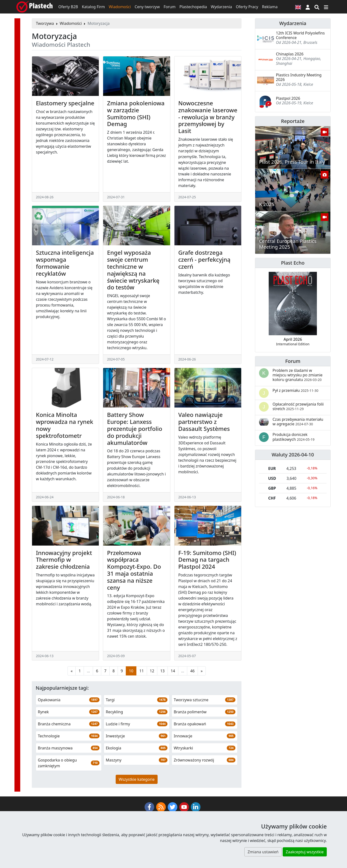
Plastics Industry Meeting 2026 (299, 77)
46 (192, 698)
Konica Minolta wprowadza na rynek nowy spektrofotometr (65, 425)
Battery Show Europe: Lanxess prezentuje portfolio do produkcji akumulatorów (135, 428)
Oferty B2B (68, 7)
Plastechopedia (193, 7)
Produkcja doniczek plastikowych (294, 437)
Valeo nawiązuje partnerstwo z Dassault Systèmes (204, 422)
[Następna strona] (202, 698)
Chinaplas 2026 (290, 54)
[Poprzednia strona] (72, 698)
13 (162, 698)
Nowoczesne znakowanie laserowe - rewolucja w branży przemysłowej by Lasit (208, 117)
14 (173, 698)
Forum (170, 7)
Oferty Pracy (247, 7)
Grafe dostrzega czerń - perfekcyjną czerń (204, 259)
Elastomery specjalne (65, 103)
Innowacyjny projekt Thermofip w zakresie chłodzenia (64, 560)
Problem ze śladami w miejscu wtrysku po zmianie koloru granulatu (297, 375)
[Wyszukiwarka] (317, 7)
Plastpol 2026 (288, 98)
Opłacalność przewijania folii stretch (298, 406)
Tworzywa (45, 23)
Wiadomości (120, 7)
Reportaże (293, 121)
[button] (308, 7)
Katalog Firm (93, 7)
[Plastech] (34, 7)
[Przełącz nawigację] (326, 7)
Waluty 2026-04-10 (293, 455)
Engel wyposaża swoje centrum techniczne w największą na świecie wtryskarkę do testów (133, 270)
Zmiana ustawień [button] (263, 852)
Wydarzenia (221, 7)
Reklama (270, 7)
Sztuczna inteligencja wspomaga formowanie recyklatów (65, 263)
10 (131, 698)
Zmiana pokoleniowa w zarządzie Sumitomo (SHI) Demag (136, 113)
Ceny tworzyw (147, 7)
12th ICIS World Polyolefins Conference (300, 35)
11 (141, 698)
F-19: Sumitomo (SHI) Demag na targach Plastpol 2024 (207, 587)
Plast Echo (293, 263)
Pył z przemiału (295, 390)
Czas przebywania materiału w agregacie (298, 422)
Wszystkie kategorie (137, 807)
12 (152, 698)
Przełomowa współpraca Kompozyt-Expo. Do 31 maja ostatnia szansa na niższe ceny (134, 570)
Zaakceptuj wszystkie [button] (305, 852)
